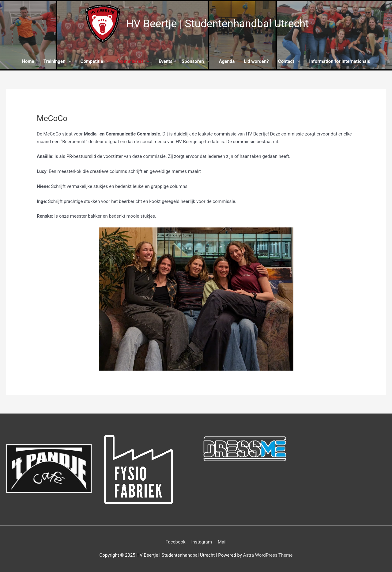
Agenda (227, 61)
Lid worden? (256, 61)
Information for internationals (340, 61)
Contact (286, 61)
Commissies (131, 61)
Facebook (176, 542)
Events (166, 61)
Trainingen (55, 61)
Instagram (202, 542)
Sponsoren (193, 61)
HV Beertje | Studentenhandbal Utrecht (218, 24)
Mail (222, 542)
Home (28, 61)
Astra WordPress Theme (268, 555)
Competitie (92, 61)
